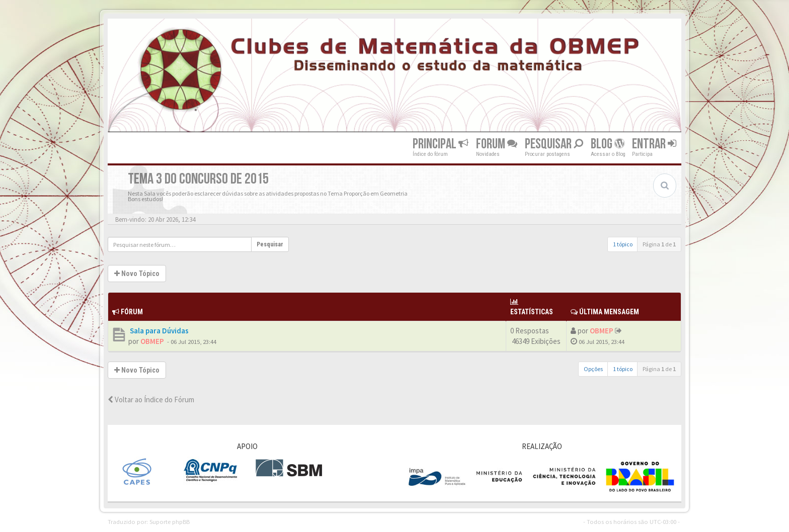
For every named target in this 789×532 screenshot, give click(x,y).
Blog (608, 144)
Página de (659, 244)
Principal (441, 144)
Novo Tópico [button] (137, 274)
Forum (497, 144)
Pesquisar (554, 144)
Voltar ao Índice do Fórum (151, 400)
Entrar (654, 144)
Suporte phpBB (170, 521)
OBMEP (152, 341)
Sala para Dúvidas (159, 331)
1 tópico (623, 244)
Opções (593, 369)
